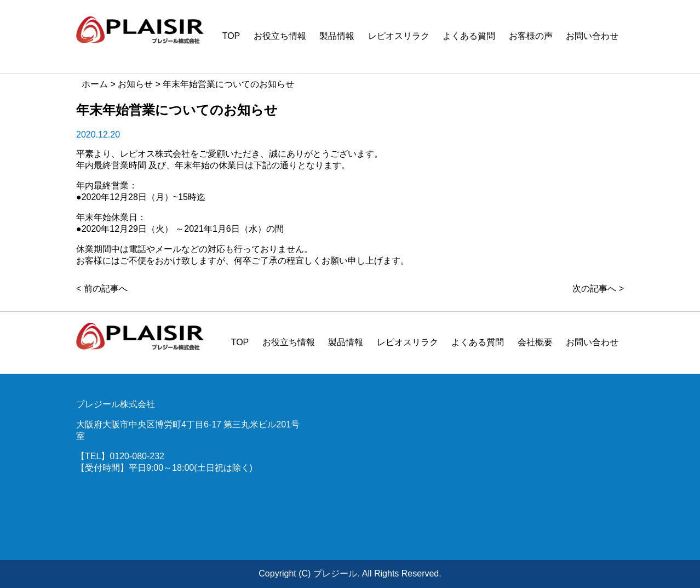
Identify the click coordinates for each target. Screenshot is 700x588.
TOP (231, 36)
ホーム (95, 84)
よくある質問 (469, 36)
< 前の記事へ (102, 289)
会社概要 (535, 342)
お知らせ (135, 84)
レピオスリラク (399, 36)
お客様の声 (531, 36)
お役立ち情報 (280, 36)
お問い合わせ (592, 36)
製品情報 (337, 36)
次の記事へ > (598, 289)
